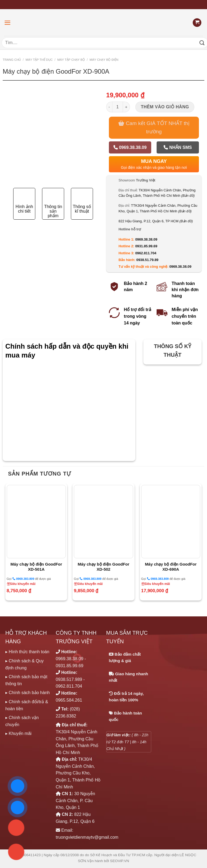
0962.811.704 (146, 253)
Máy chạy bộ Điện (104, 60)
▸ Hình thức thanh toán (27, 652)
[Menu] (8, 23)
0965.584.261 (69, 700)
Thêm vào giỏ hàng (165, 107)
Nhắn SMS (178, 147)
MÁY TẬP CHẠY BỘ (71, 60)
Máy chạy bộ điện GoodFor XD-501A (36, 567)
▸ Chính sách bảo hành (28, 693)
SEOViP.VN (120, 861)
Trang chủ (12, 60)
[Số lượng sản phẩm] (118, 107)
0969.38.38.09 (130, 147)
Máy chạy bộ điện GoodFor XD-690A (171, 567)
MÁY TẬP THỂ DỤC (39, 60)
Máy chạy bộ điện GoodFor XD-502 (103, 567)
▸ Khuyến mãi (18, 733)
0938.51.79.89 (147, 260)
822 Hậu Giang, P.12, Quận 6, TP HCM (156, 221)
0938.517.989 (69, 679)
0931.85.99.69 (146, 246)
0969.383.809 (23, 579)
